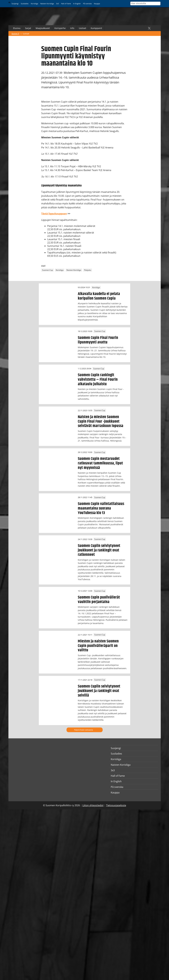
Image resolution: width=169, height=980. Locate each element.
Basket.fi (15, 34)
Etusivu (17, 28)
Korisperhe (60, 28)
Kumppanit (96, 28)
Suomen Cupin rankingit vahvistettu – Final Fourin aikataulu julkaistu (98, 380)
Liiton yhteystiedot (93, 805)
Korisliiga (34, 4)
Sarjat (28, 28)
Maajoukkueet (43, 28)
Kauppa (97, 4)
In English (77, 4)
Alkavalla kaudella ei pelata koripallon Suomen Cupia (99, 296)
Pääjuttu (88, 270)
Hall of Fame (66, 4)
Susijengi (15, 4)
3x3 (57, 4)
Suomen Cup (47, 270)
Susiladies (25, 4)
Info (72, 28)
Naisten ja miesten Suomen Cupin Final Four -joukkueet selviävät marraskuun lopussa (101, 421)
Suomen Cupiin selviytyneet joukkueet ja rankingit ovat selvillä (99, 691)
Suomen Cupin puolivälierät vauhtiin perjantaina (99, 600)
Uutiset (82, 28)
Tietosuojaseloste (116, 805)
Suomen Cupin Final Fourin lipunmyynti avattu (98, 340)
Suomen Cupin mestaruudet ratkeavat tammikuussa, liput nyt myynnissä (100, 463)
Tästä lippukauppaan (54, 214)
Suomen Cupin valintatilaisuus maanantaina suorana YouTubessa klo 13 (101, 508)
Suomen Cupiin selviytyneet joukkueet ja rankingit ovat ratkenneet (99, 550)
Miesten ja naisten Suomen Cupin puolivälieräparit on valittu (98, 646)
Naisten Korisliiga (47, 4)
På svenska (87, 4)
